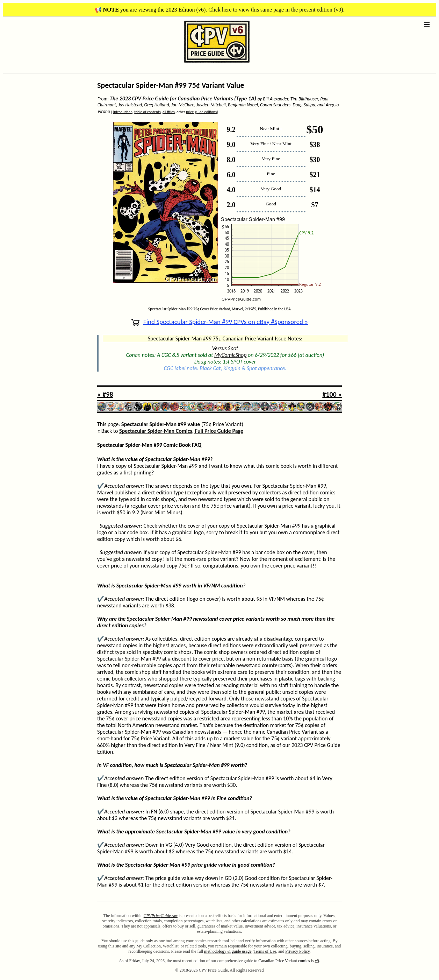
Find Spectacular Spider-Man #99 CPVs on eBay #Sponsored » (219, 322)
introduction (123, 112)
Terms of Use (265, 951)
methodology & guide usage (228, 951)
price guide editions (201, 112)
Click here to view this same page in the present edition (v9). (276, 10)
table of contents (147, 112)
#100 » (332, 394)
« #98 (105, 394)
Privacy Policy (297, 951)
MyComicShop (230, 355)
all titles (169, 112)
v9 (317, 961)
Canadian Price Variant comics (284, 961)
